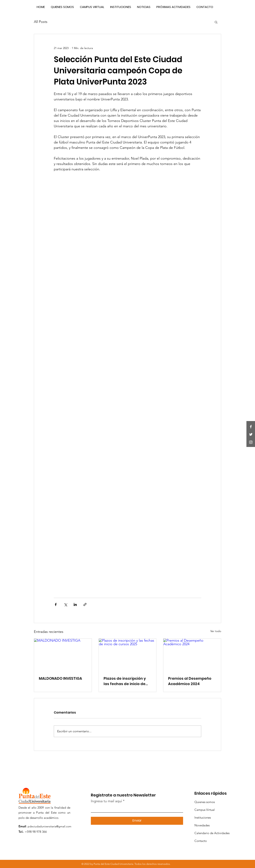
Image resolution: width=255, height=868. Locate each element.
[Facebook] (251, 427)
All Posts (41, 22)
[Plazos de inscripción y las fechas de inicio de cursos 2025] (128, 655)
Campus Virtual (205, 810)
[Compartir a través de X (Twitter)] (65, 604)
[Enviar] (137, 821)
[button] (216, 22)
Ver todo (216, 631)
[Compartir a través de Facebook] (56, 604)
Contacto (201, 841)
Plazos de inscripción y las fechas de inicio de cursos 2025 (125, 681)
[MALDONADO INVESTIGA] (63, 655)
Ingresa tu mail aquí (106, 801)
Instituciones (203, 817)
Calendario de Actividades (212, 833)
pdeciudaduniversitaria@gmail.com (50, 826)
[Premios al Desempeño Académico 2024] (192, 655)
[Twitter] (251, 434)
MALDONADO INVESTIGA (60, 678)
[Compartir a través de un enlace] (85, 604)
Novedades (202, 825)
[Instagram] (251, 442)
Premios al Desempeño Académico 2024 (190, 681)
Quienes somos (205, 802)
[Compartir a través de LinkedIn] (75, 604)
